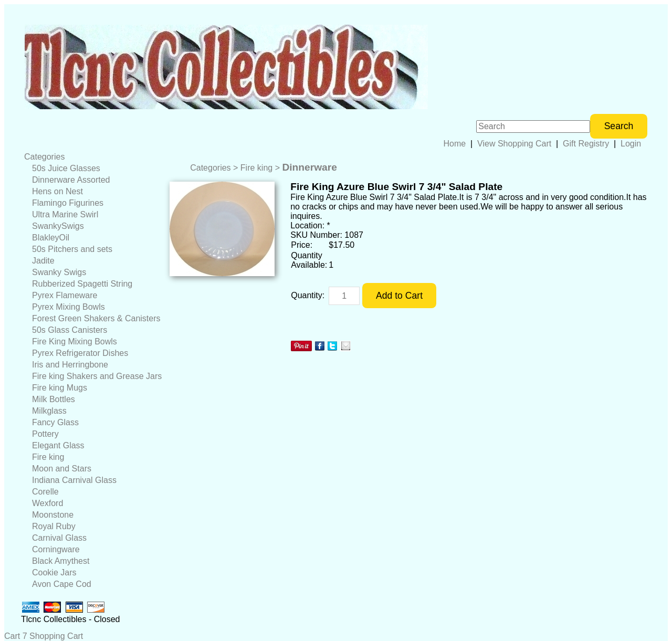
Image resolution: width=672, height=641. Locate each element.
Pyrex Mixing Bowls (69, 307)
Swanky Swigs (59, 272)
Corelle (45, 492)
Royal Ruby (54, 526)
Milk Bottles (54, 399)
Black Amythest (61, 561)
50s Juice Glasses (66, 168)
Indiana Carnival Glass (74, 480)
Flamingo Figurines (68, 203)
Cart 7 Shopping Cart (44, 636)
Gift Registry (586, 144)
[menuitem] (93, 157)
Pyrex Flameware (65, 295)
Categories (44, 157)
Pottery (45, 434)
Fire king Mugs (60, 388)
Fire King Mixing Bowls (75, 341)
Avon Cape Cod (62, 584)
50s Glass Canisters (70, 330)
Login (631, 144)
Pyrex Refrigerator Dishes (80, 353)
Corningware (56, 549)
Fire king (48, 457)
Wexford (48, 503)
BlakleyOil (51, 238)
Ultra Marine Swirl (65, 214)
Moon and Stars (62, 469)
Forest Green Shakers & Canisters (96, 318)
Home (454, 144)
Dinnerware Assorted (71, 180)
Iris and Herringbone (70, 365)
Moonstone (53, 515)
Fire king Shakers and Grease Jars (97, 376)
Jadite (43, 261)
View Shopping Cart (514, 144)
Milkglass (49, 411)
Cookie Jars (54, 572)
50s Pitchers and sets (72, 249)
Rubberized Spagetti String (82, 284)
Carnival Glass (59, 538)
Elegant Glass (58, 445)
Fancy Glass (55, 422)
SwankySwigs (58, 226)
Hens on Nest (57, 191)
